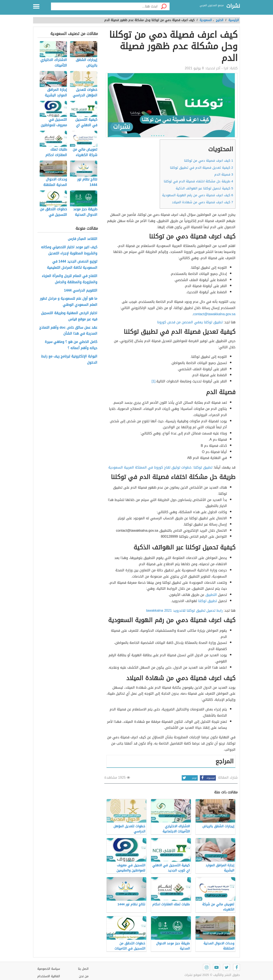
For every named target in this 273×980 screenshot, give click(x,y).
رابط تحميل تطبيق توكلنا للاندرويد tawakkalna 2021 (184, 611)
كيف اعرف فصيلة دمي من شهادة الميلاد (203, 202)
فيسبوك (207, 778)
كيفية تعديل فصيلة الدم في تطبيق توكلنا (202, 168)
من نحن (84, 976)
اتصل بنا (83, 969)
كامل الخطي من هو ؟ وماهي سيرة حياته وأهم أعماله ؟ (71, 345)
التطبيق (211, 595)
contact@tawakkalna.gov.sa (214, 314)
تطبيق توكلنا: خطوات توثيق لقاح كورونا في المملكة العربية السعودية (160, 467)
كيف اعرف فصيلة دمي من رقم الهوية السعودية (198, 195)
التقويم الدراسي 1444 (81, 291)
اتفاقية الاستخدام (49, 976)
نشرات (233, 6)
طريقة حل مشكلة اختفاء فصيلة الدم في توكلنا (198, 181)
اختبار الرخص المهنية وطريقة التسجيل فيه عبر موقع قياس (69, 316)
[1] (154, 381)
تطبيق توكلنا (208, 601)
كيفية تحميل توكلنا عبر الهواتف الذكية (204, 188)
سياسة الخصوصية (49, 969)
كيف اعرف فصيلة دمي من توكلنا (209, 161)
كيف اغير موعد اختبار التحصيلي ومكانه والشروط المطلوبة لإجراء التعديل (69, 250)
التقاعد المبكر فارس (83, 239)
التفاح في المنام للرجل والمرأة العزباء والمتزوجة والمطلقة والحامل (70, 279)
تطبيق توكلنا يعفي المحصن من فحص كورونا (190, 322)
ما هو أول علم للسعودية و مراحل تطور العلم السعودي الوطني (69, 302)
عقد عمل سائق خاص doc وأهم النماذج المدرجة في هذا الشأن (68, 331)
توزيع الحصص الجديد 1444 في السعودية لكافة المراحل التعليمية (72, 265)
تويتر (189, 778)
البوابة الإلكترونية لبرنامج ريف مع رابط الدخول (69, 360)
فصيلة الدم (224, 174)
